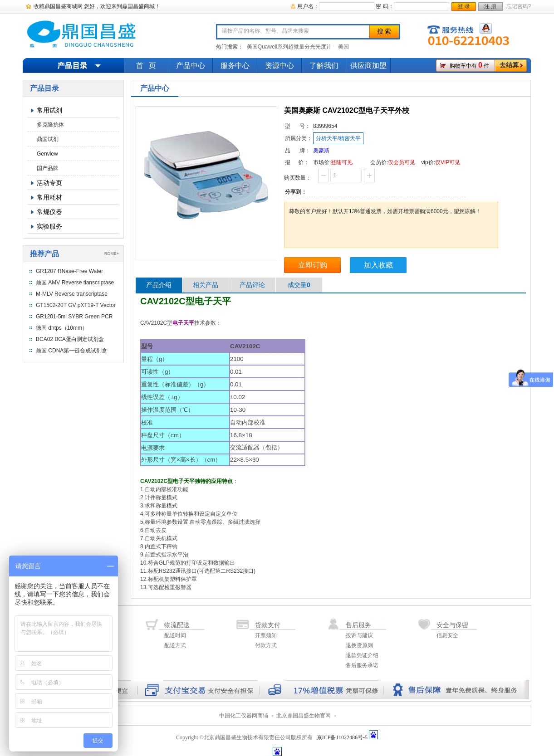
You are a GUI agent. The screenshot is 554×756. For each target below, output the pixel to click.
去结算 (509, 65)
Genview (47, 154)
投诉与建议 (359, 635)
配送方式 (175, 645)
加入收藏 (378, 265)
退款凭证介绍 (362, 655)
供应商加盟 (368, 66)
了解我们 (324, 66)
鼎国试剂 (48, 139)
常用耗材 (49, 197)
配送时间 (175, 635)
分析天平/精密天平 (338, 138)
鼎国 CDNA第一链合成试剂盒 (71, 351)
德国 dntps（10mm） (62, 328)
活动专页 (49, 183)
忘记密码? (519, 6)
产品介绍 (159, 285)
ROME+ (112, 254)
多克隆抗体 (50, 125)
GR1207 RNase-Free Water (69, 271)
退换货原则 (359, 645)
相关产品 (206, 285)
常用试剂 (49, 110)
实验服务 (49, 226)
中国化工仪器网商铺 (244, 716)
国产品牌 (48, 168)
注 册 (490, 6)
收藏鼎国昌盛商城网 (58, 6)
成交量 (299, 285)
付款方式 (266, 645)
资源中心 (279, 66)
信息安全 (447, 635)
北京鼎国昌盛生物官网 (304, 716)
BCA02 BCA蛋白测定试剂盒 (70, 339)
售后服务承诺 (362, 665)
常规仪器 (49, 212)
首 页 (146, 66)
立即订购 (313, 265)
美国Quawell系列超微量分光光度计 (289, 47)
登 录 (464, 6)
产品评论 (252, 285)
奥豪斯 (321, 151)
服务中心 (235, 66)
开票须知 (266, 635)
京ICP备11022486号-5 (342, 737)
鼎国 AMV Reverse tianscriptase (75, 283)
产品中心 (191, 66)
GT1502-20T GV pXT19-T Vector (76, 305)
